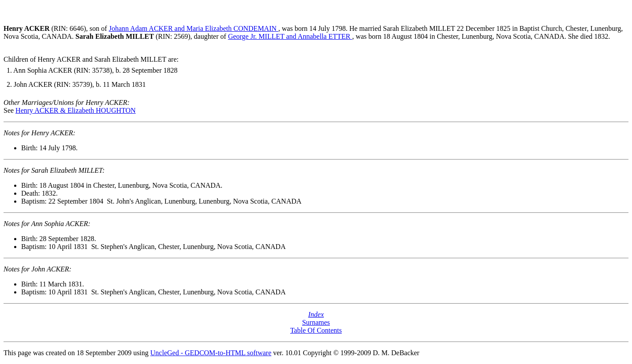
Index (316, 314)
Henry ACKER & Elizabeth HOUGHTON (76, 110)
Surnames (316, 322)
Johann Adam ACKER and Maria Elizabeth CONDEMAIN (194, 28)
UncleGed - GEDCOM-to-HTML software (211, 353)
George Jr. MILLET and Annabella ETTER (290, 36)
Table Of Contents (316, 330)
